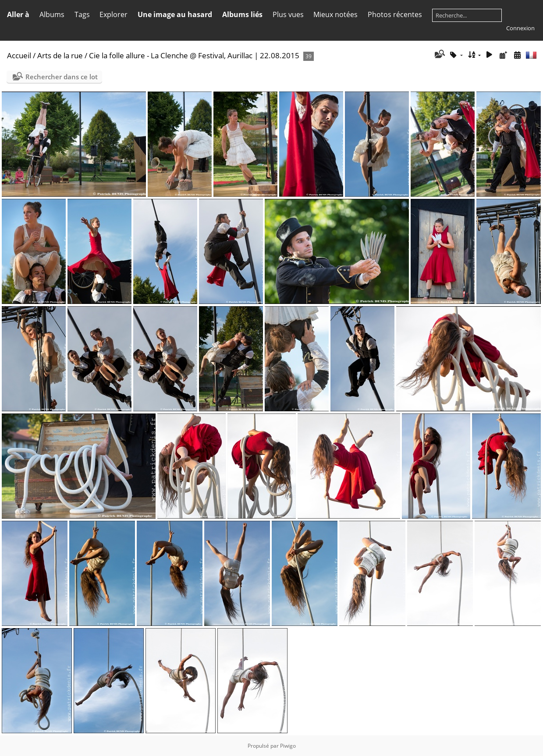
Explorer (114, 14)
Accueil (19, 55)
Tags (82, 14)
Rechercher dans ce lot (62, 77)
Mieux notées (335, 14)
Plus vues (288, 14)
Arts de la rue (60, 55)
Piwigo (288, 746)
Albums (52, 14)
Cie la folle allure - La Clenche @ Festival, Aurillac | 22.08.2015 (194, 55)
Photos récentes (395, 14)
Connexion (520, 28)
